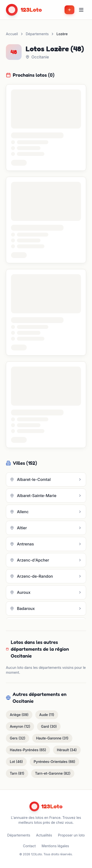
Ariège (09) (19, 715)
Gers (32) (18, 738)
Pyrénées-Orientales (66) (54, 762)
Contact (29, 846)
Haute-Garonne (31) (52, 738)
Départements (37, 34)
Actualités (44, 835)
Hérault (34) (67, 750)
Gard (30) (49, 726)
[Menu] (81, 10)
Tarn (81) (17, 773)
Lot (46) (16, 762)
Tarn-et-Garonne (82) (53, 773)
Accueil (12, 34)
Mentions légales (55, 846)
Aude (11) (47, 715)
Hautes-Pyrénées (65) (28, 750)
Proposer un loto (71, 835)
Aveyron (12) (20, 726)
